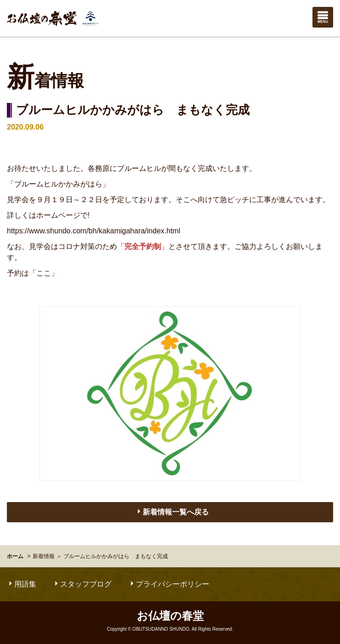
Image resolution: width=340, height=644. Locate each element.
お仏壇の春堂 (53, 18)
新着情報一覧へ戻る (172, 512)
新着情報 (44, 556)
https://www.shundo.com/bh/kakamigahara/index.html (94, 231)
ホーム (15, 556)
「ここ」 (44, 273)
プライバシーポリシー (169, 584)
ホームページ (58, 215)
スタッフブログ (82, 584)
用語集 (22, 584)
